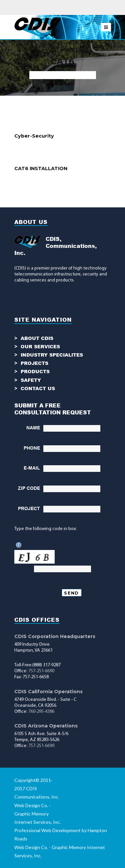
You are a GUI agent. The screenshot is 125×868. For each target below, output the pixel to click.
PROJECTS (34, 363)
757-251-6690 (41, 671)
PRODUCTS (35, 371)
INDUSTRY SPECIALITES (52, 355)
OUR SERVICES (40, 346)
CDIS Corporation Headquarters (55, 636)
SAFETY (31, 380)
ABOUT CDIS (37, 338)
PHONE (32, 448)
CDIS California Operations (48, 692)
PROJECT (29, 508)
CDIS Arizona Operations (46, 726)
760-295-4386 (41, 712)
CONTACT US (38, 388)
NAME (33, 428)
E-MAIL (32, 468)
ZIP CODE (29, 488)
